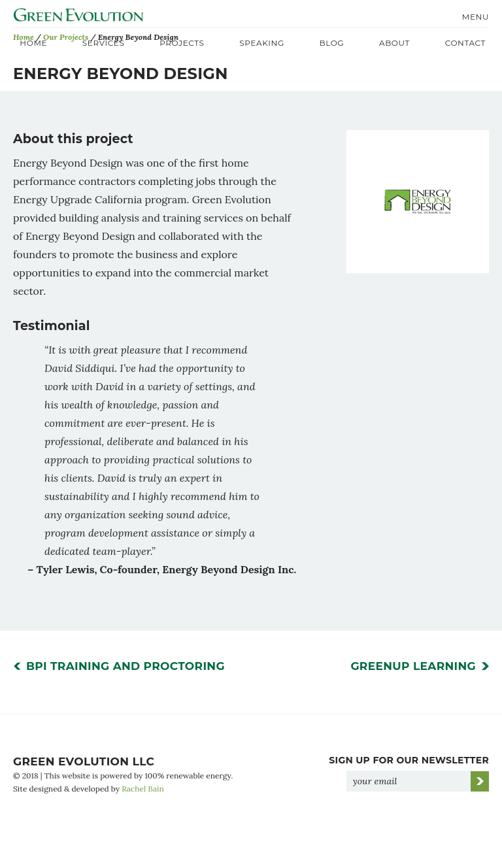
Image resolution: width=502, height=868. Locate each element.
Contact (465, 43)
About (394, 43)
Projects (182, 43)
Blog (332, 43)
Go (480, 791)
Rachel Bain (143, 798)
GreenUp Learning (413, 676)
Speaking (262, 43)
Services (104, 43)
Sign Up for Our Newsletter (409, 770)
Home (33, 43)
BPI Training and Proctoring (125, 676)
